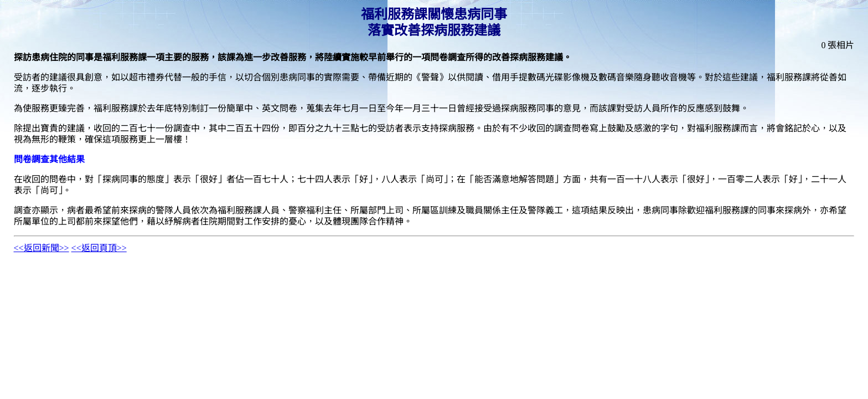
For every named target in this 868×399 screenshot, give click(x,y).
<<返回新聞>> (42, 248)
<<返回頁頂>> (99, 248)
